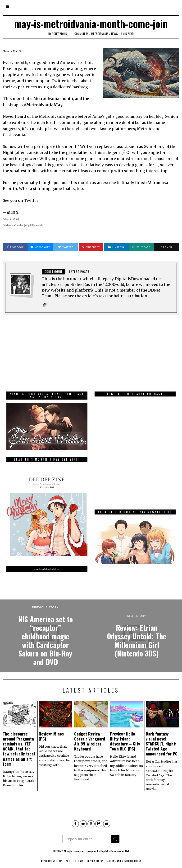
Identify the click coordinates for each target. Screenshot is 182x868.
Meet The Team (72, 854)
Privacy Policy (95, 854)
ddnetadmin (59, 34)
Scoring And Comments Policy (129, 854)
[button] (115, 832)
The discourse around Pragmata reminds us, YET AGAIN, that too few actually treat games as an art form (19, 742)
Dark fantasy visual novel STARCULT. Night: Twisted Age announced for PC (162, 737)
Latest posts (80, 271)
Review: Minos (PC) (51, 729)
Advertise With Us (45, 854)
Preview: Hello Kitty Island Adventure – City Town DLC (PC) (125, 734)
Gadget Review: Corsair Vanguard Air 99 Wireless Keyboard (90, 734)
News (114, 34)
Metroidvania (100, 34)
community (81, 34)
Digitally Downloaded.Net (115, 844)
